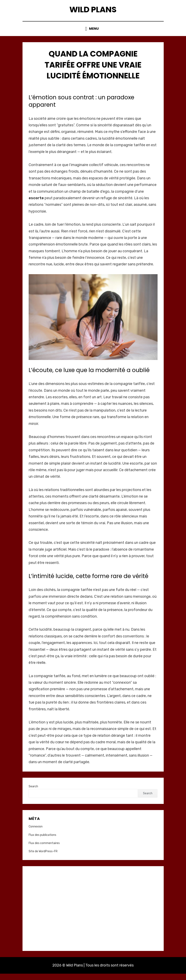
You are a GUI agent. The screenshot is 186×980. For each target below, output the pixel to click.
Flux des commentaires (44, 849)
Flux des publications (42, 841)
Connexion (36, 833)
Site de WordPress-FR (43, 858)
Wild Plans (93, 12)
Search (33, 793)
